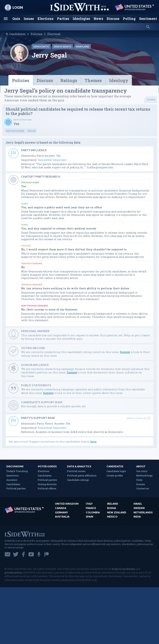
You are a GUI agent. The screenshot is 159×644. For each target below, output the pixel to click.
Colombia (93, 512)
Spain (90, 517)
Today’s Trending (17, 471)
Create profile (115, 475)
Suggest (125, 352)
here (93, 442)
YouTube (31, 554)
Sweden (139, 508)
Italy (89, 504)
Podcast (39, 554)
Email (7, 554)
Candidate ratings (78, 480)
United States (139, 6)
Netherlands (143, 512)
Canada (61, 508)
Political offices (47, 488)
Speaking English (135, 9)
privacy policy (13, 572)
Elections (44, 471)
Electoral (54, 34)
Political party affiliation (82, 475)
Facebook (23, 554)
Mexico (112, 517)
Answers (12, 480)
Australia (62, 517)
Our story (142, 471)
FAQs (139, 480)
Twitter (16, 554)
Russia (112, 508)
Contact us (143, 488)
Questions (13, 475)
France (91, 508)
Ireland (113, 504)
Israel (138, 504)
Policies (36, 34)
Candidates (17, 34)
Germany (61, 512)
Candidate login (116, 471)
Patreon (47, 554)
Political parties (16, 488)
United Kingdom (67, 504)
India (137, 517)
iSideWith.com (25, 534)
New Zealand (117, 512)
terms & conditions (123, 569)
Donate (141, 484)
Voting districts (47, 484)
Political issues (76, 471)
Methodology (144, 475)
